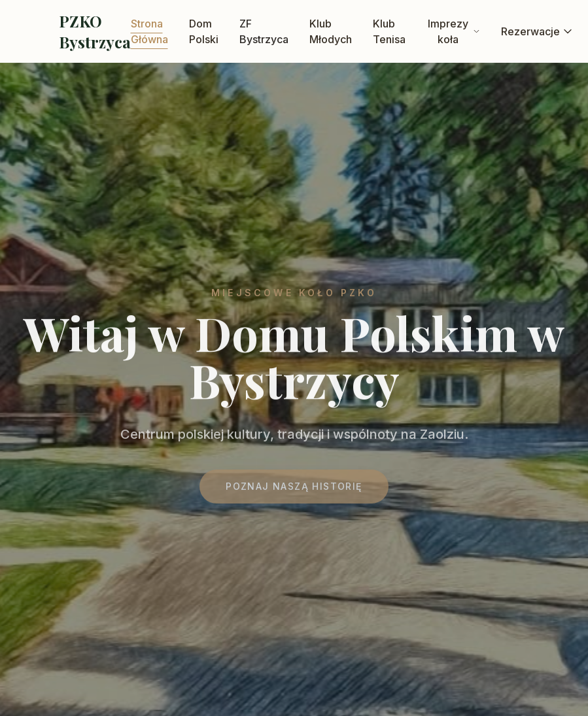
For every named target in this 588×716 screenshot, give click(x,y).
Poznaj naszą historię (294, 489)
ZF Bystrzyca (264, 31)
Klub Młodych (331, 31)
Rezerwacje (537, 31)
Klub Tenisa (389, 31)
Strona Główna (149, 31)
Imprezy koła (454, 31)
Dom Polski (204, 31)
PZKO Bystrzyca (95, 31)
